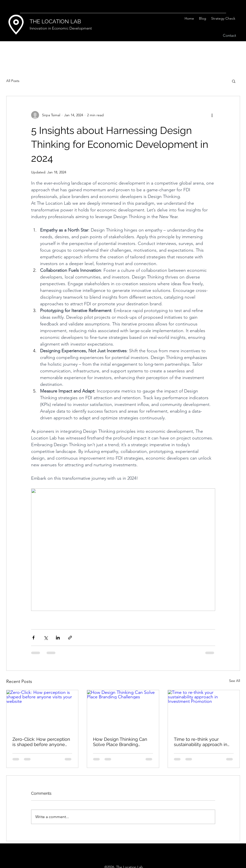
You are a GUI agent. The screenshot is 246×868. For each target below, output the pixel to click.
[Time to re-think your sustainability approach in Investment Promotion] (204, 710)
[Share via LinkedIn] (58, 638)
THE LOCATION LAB (55, 21)
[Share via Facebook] (33, 638)
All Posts (13, 81)
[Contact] (229, 36)
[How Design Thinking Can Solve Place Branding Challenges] (123, 710)
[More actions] (212, 115)
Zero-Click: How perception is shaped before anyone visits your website (41, 742)
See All (235, 681)
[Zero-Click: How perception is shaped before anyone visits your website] (42, 710)
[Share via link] (70, 638)
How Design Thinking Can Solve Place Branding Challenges (120, 742)
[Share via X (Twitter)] (46, 638)
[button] (234, 81)
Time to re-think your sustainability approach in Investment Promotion (201, 742)
